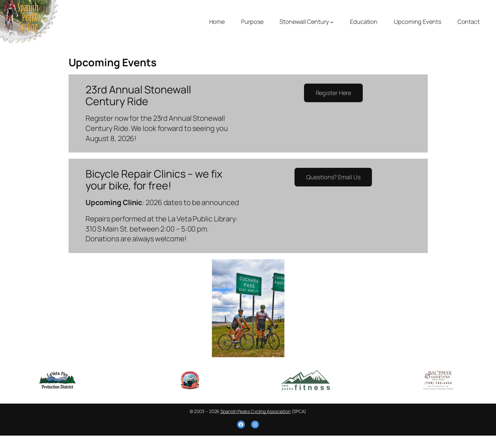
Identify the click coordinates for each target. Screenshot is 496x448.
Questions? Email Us (333, 177)
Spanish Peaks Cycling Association (256, 411)
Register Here (334, 93)
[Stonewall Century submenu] (332, 22)
